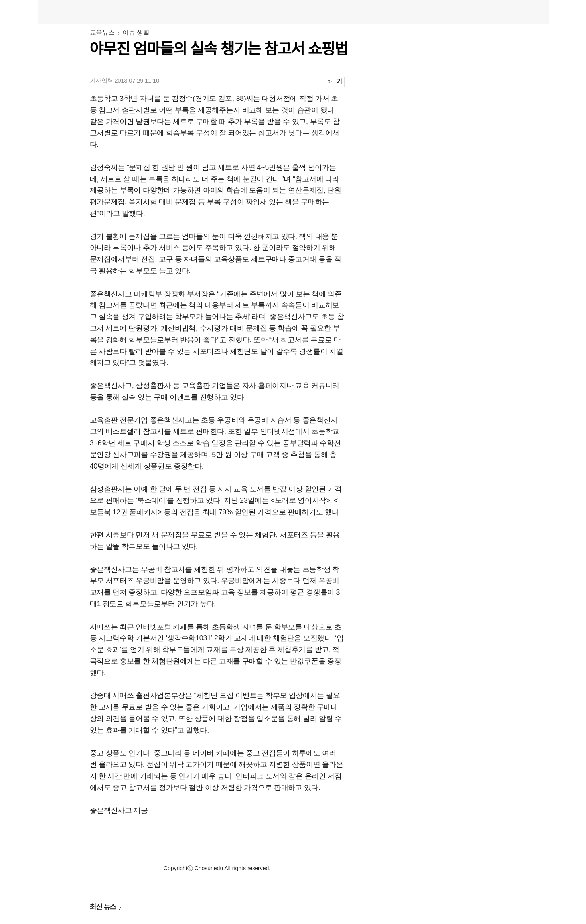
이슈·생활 (136, 33)
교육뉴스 (102, 33)
